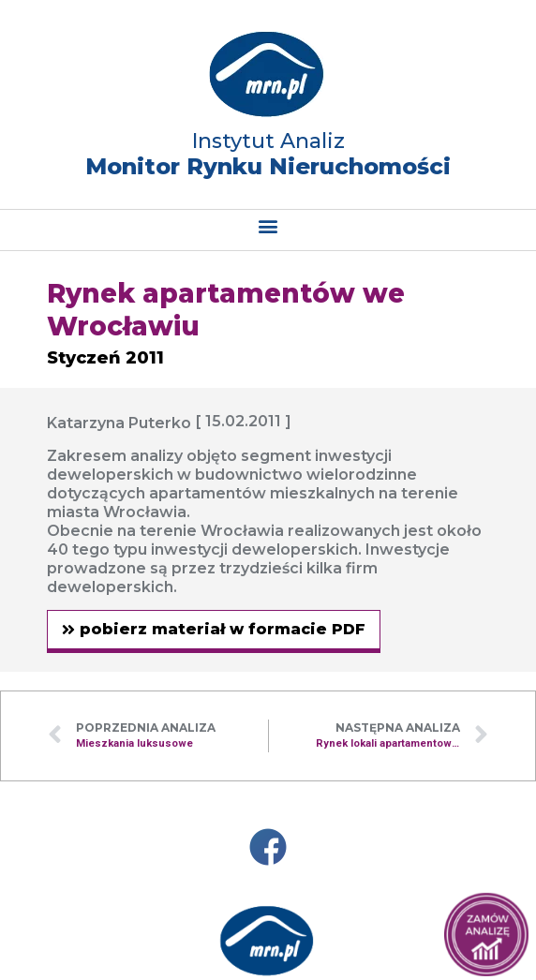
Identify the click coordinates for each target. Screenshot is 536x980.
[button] (268, 225)
